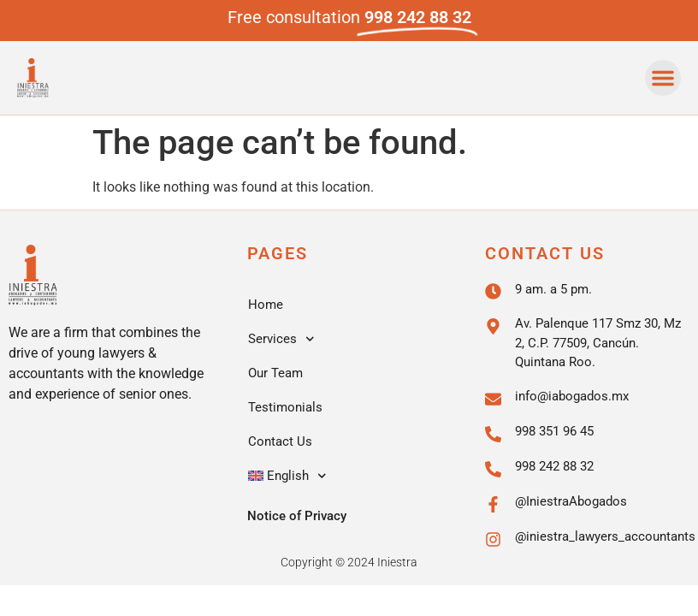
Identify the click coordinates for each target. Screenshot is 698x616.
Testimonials (285, 407)
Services (281, 339)
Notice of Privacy (297, 516)
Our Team (275, 373)
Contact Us (280, 441)
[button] (663, 78)
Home (266, 305)
